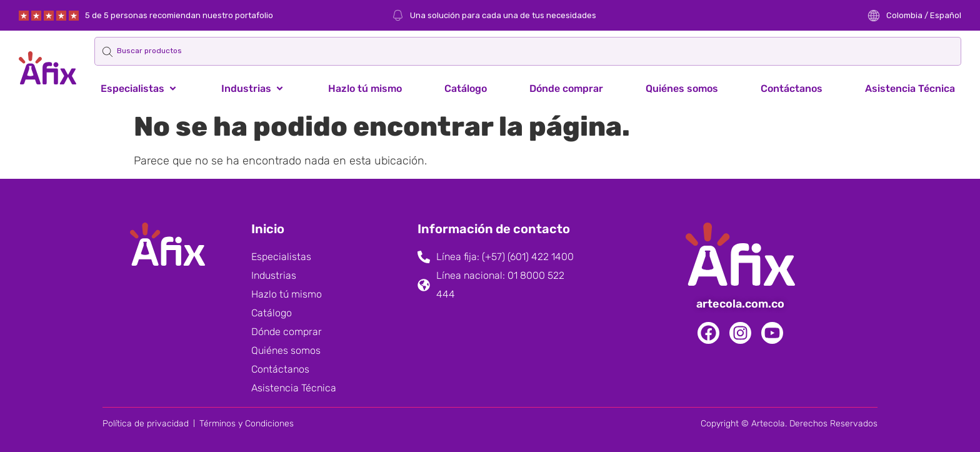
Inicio (268, 229)
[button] (140, 89)
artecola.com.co (740, 304)
